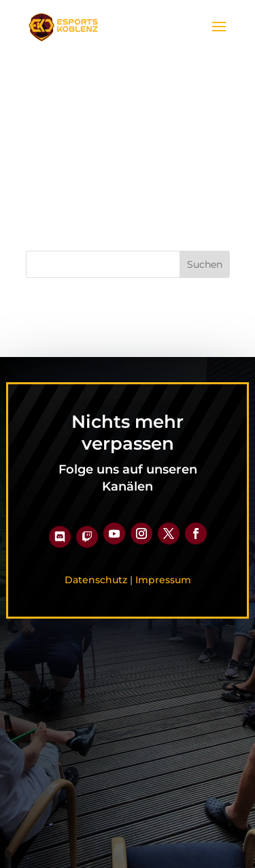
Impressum (163, 580)
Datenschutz (96, 580)
